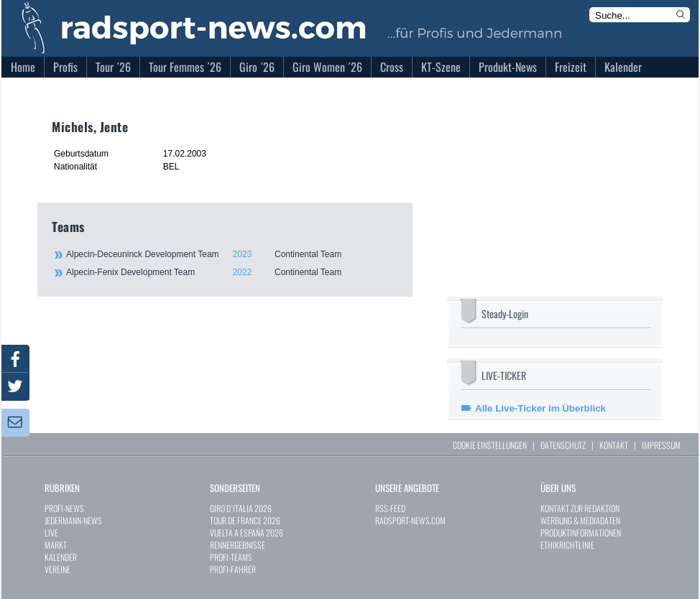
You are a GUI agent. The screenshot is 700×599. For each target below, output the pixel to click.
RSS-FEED (390, 508)
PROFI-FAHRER (233, 569)
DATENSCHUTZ (563, 445)
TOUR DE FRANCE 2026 (245, 520)
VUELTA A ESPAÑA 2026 (247, 533)
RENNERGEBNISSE (238, 545)
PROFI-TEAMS (231, 557)
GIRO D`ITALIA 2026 (241, 508)
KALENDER (61, 557)
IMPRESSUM (661, 445)
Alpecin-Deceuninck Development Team (231, 254)
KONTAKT (614, 445)
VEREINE (57, 569)
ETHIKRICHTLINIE (567, 545)
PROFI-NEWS (64, 508)
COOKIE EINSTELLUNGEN (490, 445)
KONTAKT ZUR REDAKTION (580, 508)
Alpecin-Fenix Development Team (231, 272)
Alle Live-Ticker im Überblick (540, 408)
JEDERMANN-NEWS (73, 520)
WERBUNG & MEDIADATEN (580, 520)
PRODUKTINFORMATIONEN (581, 533)
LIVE (51, 533)
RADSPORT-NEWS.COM (410, 520)
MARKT (56, 545)
